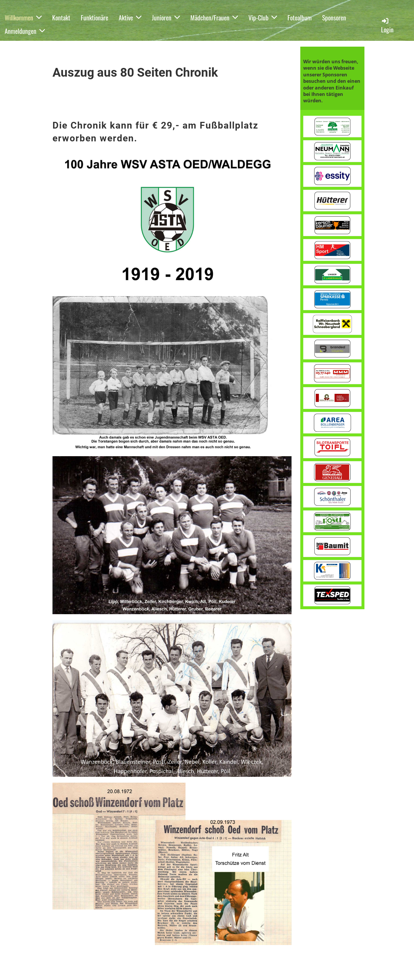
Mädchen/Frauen (214, 17)
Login (387, 26)
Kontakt (61, 17)
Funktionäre (94, 17)
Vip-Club (263, 17)
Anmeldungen (25, 31)
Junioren (166, 17)
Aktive (130, 17)
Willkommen (23, 17)
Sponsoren (334, 17)
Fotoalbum (300, 17)
